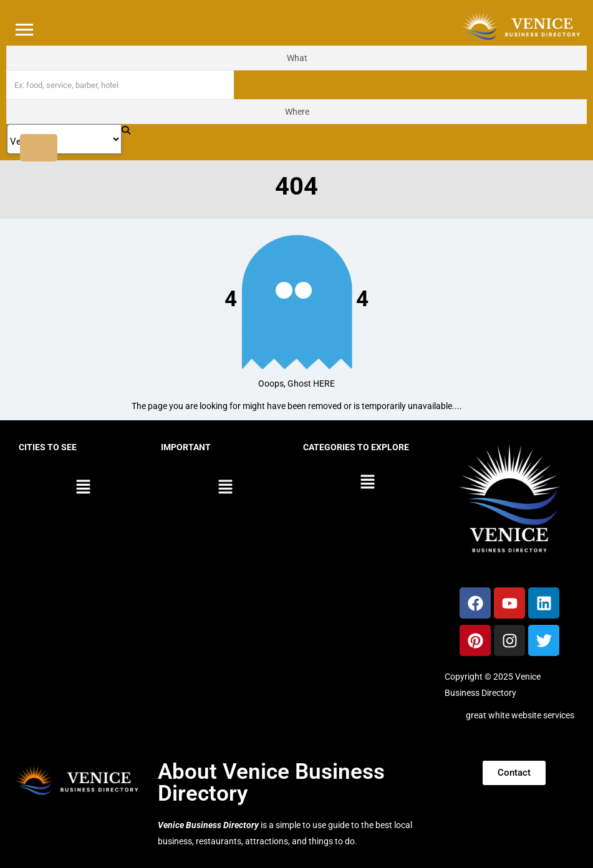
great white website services (520, 715)
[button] (84, 488)
